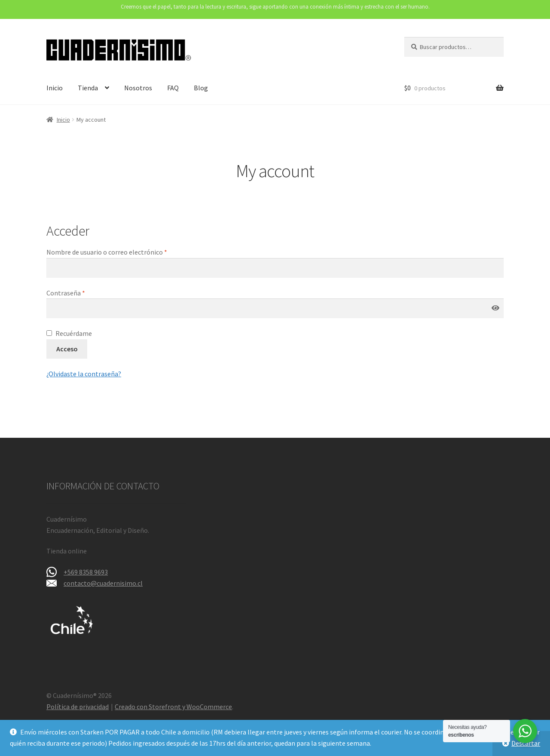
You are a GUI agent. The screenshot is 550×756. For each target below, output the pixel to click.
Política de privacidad (78, 707)
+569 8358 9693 (86, 572)
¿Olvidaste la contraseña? (84, 374)
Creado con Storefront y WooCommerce (173, 707)
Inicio (55, 88)
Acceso (67, 349)
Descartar (526, 743)
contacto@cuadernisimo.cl (103, 583)
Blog (201, 88)
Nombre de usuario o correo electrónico (124, 252)
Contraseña (83, 292)
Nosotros (138, 88)
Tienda (88, 88)
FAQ (173, 88)
